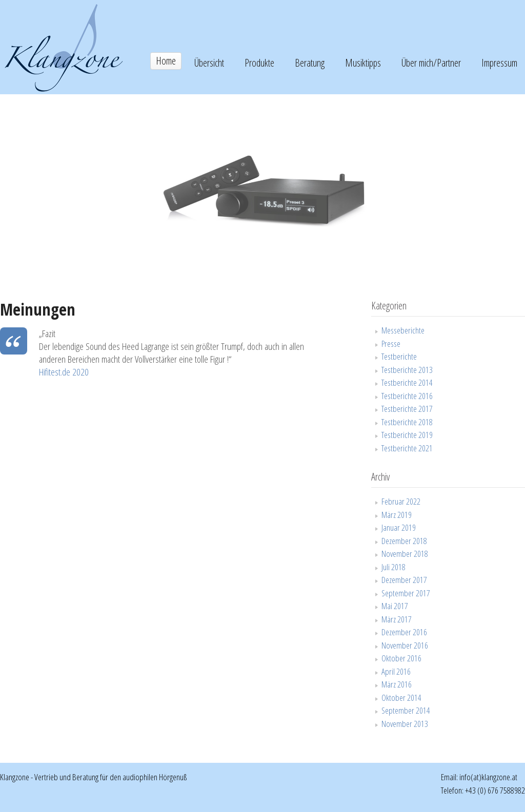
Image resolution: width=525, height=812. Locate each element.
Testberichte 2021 (407, 448)
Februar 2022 (401, 501)
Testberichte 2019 (407, 435)
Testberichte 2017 (407, 409)
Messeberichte (403, 330)
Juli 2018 (393, 567)
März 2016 (397, 684)
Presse (391, 343)
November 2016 (405, 645)
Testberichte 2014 (407, 382)
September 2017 (406, 593)
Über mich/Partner (431, 63)
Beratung (310, 63)
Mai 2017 (395, 606)
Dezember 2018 (404, 541)
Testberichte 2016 (407, 396)
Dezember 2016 (404, 632)
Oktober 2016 (401, 658)
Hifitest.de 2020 (64, 372)
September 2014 (406, 710)
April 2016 (396, 671)
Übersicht (209, 63)
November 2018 (405, 554)
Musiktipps (363, 63)
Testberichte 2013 (407, 370)
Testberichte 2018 (407, 422)
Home (166, 61)
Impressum (499, 63)
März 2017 (397, 619)
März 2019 (397, 515)
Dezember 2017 (404, 580)
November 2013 (405, 724)
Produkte (259, 63)
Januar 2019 (399, 527)
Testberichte (399, 356)
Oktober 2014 (401, 698)
